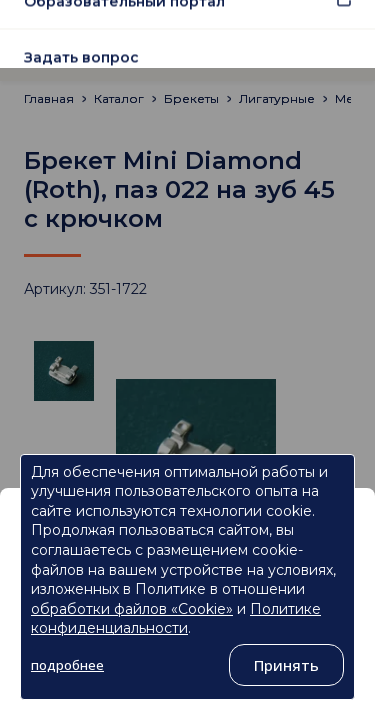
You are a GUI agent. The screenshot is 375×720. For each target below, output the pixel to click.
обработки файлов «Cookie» (132, 609)
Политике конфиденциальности (176, 619)
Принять (286, 665)
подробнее (67, 665)
